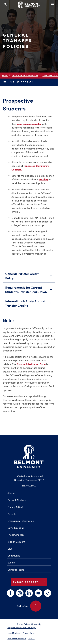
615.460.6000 (29, 485)
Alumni (11, 493)
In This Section (29, 82)
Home (5, 76)
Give (10, 548)
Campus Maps (16, 569)
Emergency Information (21, 521)
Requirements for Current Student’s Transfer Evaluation (29, 290)
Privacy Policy (29, 633)
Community (14, 555)
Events (11, 562)
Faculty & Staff (16, 507)
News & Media (16, 528)
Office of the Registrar (25, 76)
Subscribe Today (29, 582)
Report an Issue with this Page (21, 627)
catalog (43, 179)
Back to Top (29, 606)
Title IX (31, 639)
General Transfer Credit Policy (29, 277)
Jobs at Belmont (16, 542)
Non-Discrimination (17, 639)
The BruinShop (16, 535)
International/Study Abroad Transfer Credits (29, 304)
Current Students (17, 500)
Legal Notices (14, 633)
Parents (12, 514)
